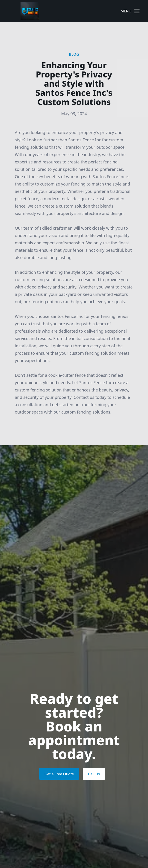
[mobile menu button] (137, 11)
